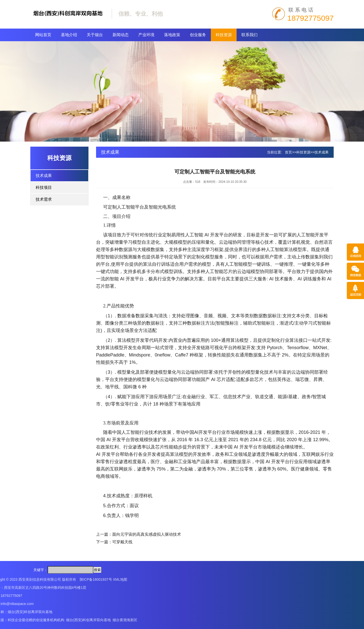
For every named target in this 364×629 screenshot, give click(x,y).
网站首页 (43, 35)
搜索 (97, 570)
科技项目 (44, 187)
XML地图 (37, 579)
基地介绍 (69, 35)
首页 (288, 152)
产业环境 (146, 35)
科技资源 (224, 35)
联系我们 (249, 35)
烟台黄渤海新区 (42, 620)
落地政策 (172, 35)
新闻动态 (121, 35)
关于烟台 (95, 35)
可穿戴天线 (122, 542)
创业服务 (198, 35)
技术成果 (44, 176)
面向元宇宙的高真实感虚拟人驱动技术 (147, 534)
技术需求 (44, 199)
